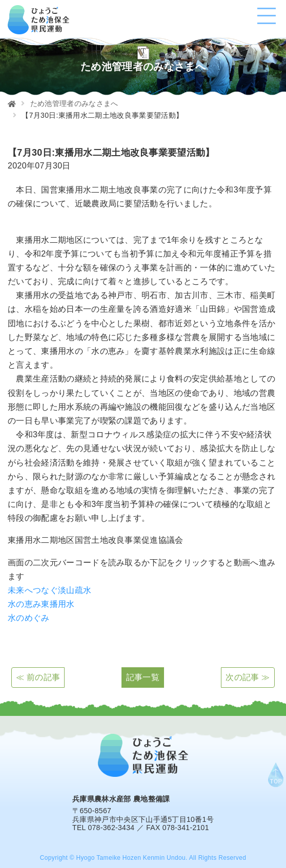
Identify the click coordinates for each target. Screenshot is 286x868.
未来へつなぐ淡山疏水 (49, 590)
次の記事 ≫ (248, 677)
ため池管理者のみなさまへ (74, 103)
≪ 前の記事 (38, 677)
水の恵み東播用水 (41, 604)
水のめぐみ (29, 618)
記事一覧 (143, 677)
